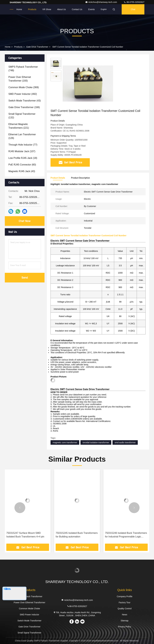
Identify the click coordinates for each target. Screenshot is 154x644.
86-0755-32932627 (134, 2)
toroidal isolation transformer (96, 442)
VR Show (47, 9)
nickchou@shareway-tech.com (101, 2)
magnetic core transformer (65, 442)
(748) (23, 69)
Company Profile (125, 596)
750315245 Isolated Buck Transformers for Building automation (77, 535)
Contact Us (77, 9)
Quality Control (125, 609)
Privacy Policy (125, 627)
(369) (24, 87)
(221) (19, 126)
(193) (20, 79)
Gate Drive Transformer (37, 47)
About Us (62, 9)
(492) (23, 94)
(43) (25, 101)
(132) (22, 116)
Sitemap (125, 621)
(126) (22, 136)
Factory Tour (125, 602)
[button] (20, 508)
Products (32, 9)
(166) (24, 107)
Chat (133, 9)
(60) (22, 165)
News (125, 615)
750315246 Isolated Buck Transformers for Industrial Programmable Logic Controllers (126, 535)
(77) (23, 145)
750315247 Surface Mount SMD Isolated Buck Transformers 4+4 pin (25, 535)
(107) (22, 151)
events (92, 9)
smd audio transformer (125, 442)
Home (19, 9)
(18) (23, 158)
